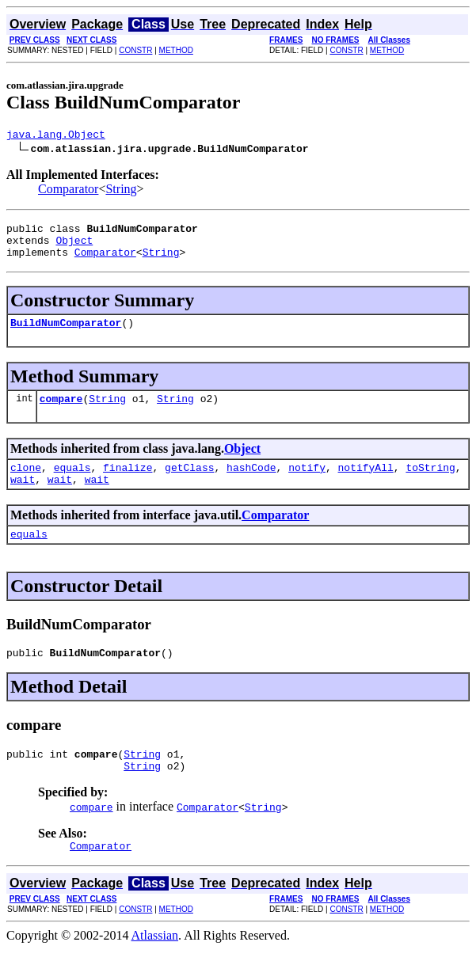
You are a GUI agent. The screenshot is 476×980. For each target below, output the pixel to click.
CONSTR (135, 50)
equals (72, 484)
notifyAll (366, 484)
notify (307, 484)
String (121, 191)
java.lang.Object (56, 136)
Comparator (68, 191)
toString (430, 484)
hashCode (251, 484)
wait (23, 498)
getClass (189, 484)
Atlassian (155, 966)
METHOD (176, 50)
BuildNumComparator (66, 334)
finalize (128, 484)
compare (61, 412)
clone (26, 484)
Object (74, 247)
